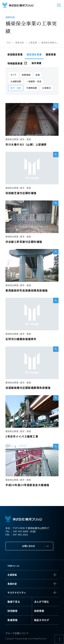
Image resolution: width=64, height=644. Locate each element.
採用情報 (39, 611)
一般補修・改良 (34, 81)
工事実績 (33, 43)
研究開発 (13, 611)
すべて (14, 75)
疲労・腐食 (16, 88)
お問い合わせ (29, 546)
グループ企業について (17, 633)
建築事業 (51, 54)
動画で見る (14, 602)
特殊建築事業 (17, 63)
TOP (9, 43)
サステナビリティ (17, 592)
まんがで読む (42, 602)
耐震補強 (26, 75)
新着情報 (13, 620)
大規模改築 (16, 81)
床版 (38, 75)
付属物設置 (32, 88)
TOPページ (13, 566)
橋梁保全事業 (34, 54)
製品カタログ (42, 620)
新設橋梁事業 (15, 54)
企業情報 (12, 575)
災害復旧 (46, 88)
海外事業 (36, 63)
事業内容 (19, 43)
